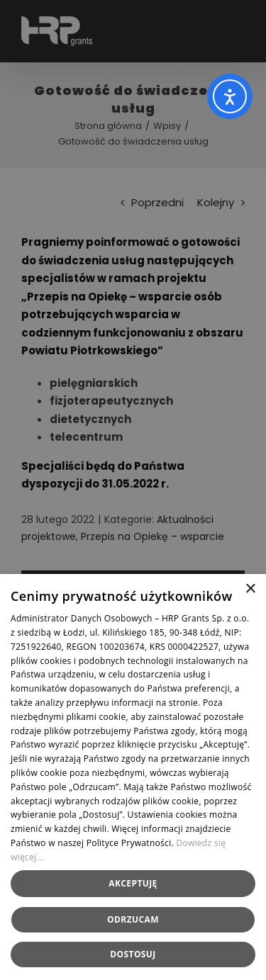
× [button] (250, 589)
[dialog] (133, 490)
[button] (133, 954)
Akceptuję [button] (133, 883)
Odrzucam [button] (133, 919)
